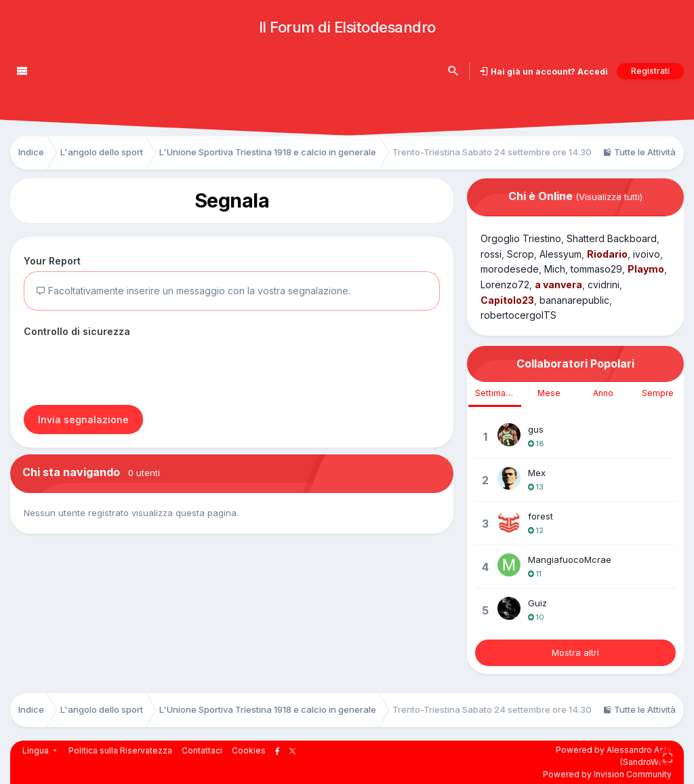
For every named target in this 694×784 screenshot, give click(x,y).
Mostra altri (575, 652)
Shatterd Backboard (612, 238)
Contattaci (202, 750)
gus (536, 429)
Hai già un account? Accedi (548, 72)
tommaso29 (596, 269)
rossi (491, 254)
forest (540, 516)
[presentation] (127, 368)
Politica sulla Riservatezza (120, 750)
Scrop (520, 254)
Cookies (249, 750)
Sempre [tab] (658, 393)
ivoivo (647, 254)
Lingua (41, 750)
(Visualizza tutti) (609, 197)
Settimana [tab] (495, 393)
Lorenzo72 (505, 285)
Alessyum (560, 254)
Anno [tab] (603, 393)
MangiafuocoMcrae (570, 560)
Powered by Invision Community (607, 774)
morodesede (510, 269)
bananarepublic (574, 300)
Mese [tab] (549, 393)
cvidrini (604, 285)
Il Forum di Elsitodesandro (347, 27)
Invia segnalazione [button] (83, 419)
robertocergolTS (518, 315)
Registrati (650, 71)
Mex (537, 473)
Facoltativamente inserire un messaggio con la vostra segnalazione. (193, 291)
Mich (555, 269)
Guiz (537, 603)
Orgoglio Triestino (521, 238)
